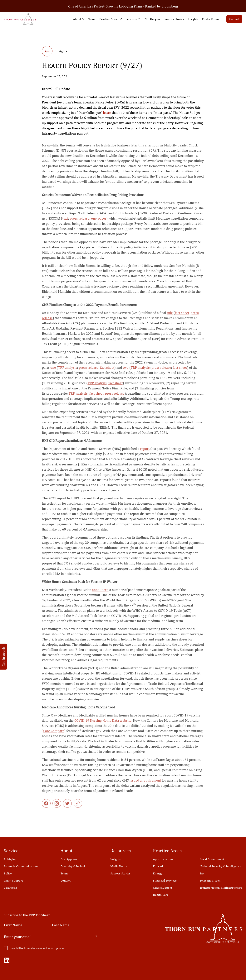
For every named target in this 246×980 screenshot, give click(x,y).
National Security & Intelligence (220, 866)
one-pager (99, 222)
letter (107, 114)
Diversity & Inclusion (74, 866)
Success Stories (174, 19)
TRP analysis (68, 371)
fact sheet (182, 316)
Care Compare (54, 734)
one (53, 371)
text (65, 222)
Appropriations (163, 859)
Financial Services (165, 880)
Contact (234, 19)
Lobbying (10, 859)
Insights (193, 19)
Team (92, 19)
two (126, 371)
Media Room (210, 19)
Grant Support (13, 880)
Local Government (212, 859)
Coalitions (10, 888)
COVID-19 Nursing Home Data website (103, 724)
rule (170, 316)
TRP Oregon (152, 19)
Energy (158, 873)
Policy (8, 873)
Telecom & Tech (210, 880)
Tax (202, 873)
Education (160, 866)
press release (80, 222)
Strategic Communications (21, 866)
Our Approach (70, 859)
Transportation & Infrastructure (221, 888)
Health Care (161, 895)
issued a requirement (145, 784)
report (145, 452)
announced (100, 593)
